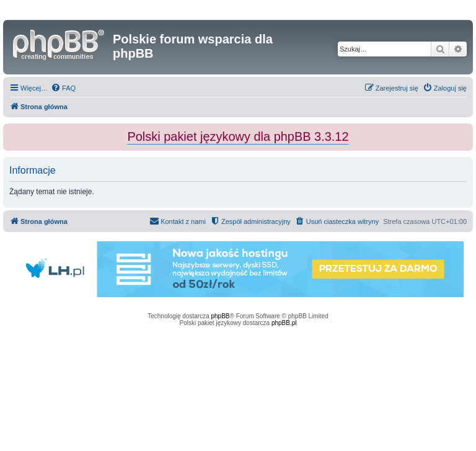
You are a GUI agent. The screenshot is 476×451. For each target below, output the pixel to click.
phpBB (221, 316)
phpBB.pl (284, 323)
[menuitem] (63, 88)
